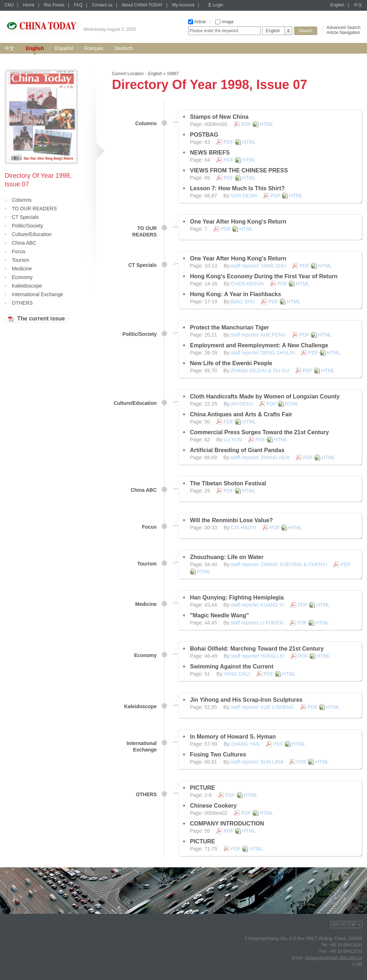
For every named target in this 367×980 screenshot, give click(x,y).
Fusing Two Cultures (218, 754)
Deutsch (124, 48)
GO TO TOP (344, 925)
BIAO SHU (243, 302)
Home (29, 5)
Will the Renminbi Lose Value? (231, 520)
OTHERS (22, 303)
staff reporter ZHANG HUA (260, 457)
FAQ (78, 5)
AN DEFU (242, 404)
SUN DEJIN (244, 196)
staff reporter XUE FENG (258, 335)
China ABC (24, 243)
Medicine (22, 269)
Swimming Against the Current (232, 667)
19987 (173, 74)
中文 (358, 5)
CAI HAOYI (243, 528)
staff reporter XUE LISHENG (262, 707)
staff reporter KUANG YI (258, 605)
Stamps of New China (219, 117)
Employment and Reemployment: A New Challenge (259, 345)
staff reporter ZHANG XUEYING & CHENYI (279, 564)
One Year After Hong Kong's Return (238, 222)
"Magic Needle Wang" (219, 615)
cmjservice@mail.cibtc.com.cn (334, 958)
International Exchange (37, 294)
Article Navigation (343, 33)
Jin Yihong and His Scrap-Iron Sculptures (246, 700)
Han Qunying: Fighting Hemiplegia (237, 597)
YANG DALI (237, 674)
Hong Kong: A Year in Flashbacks (236, 294)
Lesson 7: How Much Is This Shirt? (237, 188)
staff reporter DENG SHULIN (263, 353)
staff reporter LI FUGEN (257, 623)
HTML (266, 124)
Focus (19, 251)
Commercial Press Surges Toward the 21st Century (259, 432)
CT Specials (25, 217)
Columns (22, 200)
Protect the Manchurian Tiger (229, 327)
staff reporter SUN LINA (257, 762)
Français (94, 48)
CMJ (9, 5)
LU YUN (233, 440)
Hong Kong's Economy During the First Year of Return (264, 276)
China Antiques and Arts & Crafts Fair (241, 414)
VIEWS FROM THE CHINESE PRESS (239, 170)
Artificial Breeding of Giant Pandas (237, 450)
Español (64, 48)
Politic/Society (27, 226)
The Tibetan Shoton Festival (228, 483)
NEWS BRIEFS (210, 153)
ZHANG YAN (245, 744)
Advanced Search (344, 28)
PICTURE (202, 788)
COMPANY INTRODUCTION (227, 824)
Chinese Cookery (213, 806)
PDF (246, 124)
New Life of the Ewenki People (231, 363)
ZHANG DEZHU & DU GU (260, 371)
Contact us (102, 5)
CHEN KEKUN (247, 284)
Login (218, 5)
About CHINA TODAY (142, 5)
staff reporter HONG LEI (258, 656)
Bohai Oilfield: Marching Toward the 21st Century (257, 649)
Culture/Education (32, 234)
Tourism (21, 260)
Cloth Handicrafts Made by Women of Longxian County (265, 396)
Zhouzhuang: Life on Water (227, 557)
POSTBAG (204, 135)
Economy (22, 277)
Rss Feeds (54, 5)
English (337, 5)
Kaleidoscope (27, 286)
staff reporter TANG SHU (258, 266)
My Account (183, 5)
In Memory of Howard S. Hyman (233, 737)
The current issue (41, 318)
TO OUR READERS (34, 209)
